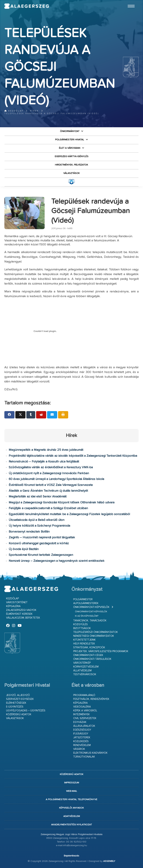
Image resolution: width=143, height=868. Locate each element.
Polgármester (83, 599)
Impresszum (72, 783)
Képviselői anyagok (71, 808)
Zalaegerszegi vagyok (21, 610)
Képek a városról (85, 711)
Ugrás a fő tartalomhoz (130, 2)
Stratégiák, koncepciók (89, 648)
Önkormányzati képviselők (91, 607)
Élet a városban (70, 148)
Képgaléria (13, 606)
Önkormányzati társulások (92, 659)
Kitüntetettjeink (84, 640)
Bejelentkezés (71, 856)
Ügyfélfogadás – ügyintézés (26, 711)
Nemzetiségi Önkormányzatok (94, 636)
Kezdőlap (14, 111)
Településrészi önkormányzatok (96, 632)
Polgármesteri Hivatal (70, 140)
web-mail (72, 791)
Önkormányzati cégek (88, 655)
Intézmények (82, 714)
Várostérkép (82, 663)
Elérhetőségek (16, 703)
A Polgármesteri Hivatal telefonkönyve (71, 799)
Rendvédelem (82, 745)
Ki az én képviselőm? (87, 616)
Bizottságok (82, 628)
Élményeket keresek (19, 614)
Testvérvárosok (85, 674)
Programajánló (84, 695)
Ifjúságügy (81, 734)
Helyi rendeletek (84, 644)
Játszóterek (82, 738)
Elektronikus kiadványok (90, 753)
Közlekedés (81, 741)
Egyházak (80, 722)
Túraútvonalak (84, 757)
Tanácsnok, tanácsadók (90, 621)
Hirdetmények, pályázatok (71, 165)
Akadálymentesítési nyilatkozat (71, 825)
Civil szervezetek (85, 718)
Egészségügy (82, 730)
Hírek (34, 111)
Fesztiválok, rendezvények (91, 699)
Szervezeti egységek (20, 699)
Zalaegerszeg (27, 6)
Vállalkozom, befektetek (23, 618)
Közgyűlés (80, 624)
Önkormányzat (70, 131)
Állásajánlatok (84, 726)
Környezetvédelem (86, 667)
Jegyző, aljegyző (18, 695)
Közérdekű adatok (19, 714)
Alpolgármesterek (86, 603)
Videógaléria (82, 707)
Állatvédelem (82, 671)
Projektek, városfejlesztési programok (101, 651)
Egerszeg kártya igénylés (72, 156)
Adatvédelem (72, 816)
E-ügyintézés (15, 707)
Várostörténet (17, 602)
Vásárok (79, 749)
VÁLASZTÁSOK (71, 173)
